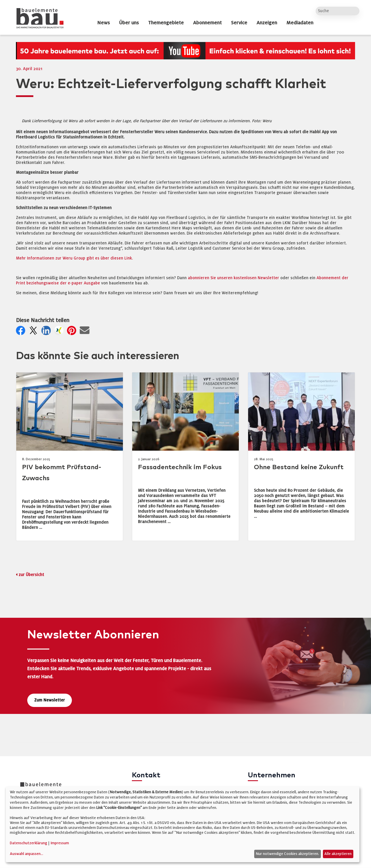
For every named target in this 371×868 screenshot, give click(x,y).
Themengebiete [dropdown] (166, 23)
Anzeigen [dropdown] (267, 23)
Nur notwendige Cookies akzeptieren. (287, 854)
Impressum (60, 843)
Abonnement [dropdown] (207, 23)
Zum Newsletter (50, 700)
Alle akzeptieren (338, 854)
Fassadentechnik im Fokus (180, 467)
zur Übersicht (31, 575)
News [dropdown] (103, 23)
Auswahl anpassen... (27, 854)
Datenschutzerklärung (29, 843)
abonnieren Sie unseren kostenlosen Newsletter (233, 278)
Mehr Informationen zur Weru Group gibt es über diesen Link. (74, 258)
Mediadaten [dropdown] (300, 23)
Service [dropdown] (239, 23)
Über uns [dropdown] (129, 23)
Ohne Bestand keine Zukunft (299, 467)
